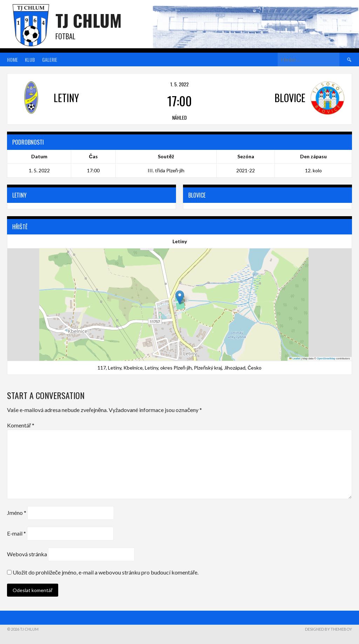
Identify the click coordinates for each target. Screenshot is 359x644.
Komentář (21, 425)
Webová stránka (27, 554)
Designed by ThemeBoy (328, 629)
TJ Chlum (89, 20)
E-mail (16, 533)
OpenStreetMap (326, 358)
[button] (180, 297)
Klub (30, 59)
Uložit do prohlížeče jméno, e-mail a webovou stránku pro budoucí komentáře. (106, 572)
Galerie (50, 59)
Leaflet (295, 358)
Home (12, 59)
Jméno (17, 513)
